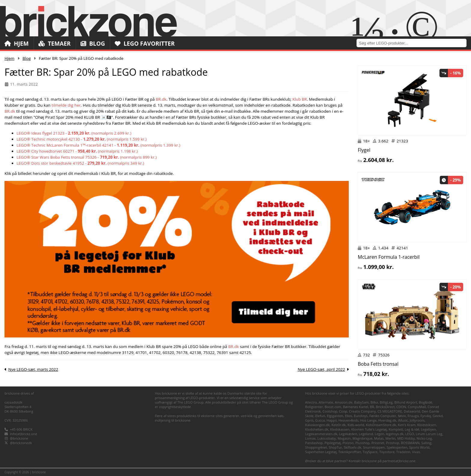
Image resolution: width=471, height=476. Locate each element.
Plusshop (363, 443)
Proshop (393, 443)
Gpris (309, 420)
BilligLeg (386, 402)
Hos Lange (368, 420)
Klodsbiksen (427, 425)
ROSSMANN (410, 443)
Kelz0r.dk (339, 425)
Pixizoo (348, 443)
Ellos (348, 416)
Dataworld (412, 411)
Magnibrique (362, 438)
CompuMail (417, 407)
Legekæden (348, 434)
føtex (402, 416)
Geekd (438, 416)
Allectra (311, 402)
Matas (379, 438)
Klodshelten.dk (317, 429)
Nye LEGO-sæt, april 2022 (321, 369)
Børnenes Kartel (356, 407)
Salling (426, 443)
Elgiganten (335, 416)
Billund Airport (406, 402)
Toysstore (387, 452)
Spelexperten (397, 447)
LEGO (410, 434)
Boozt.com (333, 407)
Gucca (320, 420)
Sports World (419, 447)
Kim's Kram (407, 425)
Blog (93, 44)
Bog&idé (425, 402)
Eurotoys (361, 416)
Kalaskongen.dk (318, 425)
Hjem (17, 44)
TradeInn (403, 452)
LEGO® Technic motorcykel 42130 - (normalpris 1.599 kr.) (82, 139)
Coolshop (330, 411)
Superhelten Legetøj (321, 452)
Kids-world (356, 425)
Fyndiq (426, 416)
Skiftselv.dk (352, 447)
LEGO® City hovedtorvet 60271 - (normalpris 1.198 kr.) (77, 151)
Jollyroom (417, 420)
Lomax (310, 438)
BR (372, 407)
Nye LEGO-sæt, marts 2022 (33, 369)
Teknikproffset (349, 452)
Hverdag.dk (387, 420)
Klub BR (300, 99)
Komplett (396, 429)
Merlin (390, 438)
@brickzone (19, 438)
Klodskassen (340, 429)
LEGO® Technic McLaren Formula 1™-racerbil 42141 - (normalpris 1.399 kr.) (98, 145)
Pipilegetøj (333, 443)
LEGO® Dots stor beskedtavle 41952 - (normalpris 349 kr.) (80, 163)
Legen (380, 434)
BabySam (362, 402)
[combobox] (414, 43)
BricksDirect (385, 407)
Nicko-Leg (424, 438)
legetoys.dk (395, 434)
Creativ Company (362, 411)
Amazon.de (344, 402)
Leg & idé (412, 429)
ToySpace (370, 452)
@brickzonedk (21, 443)
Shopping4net (316, 447)
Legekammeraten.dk (321, 434)
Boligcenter (314, 407)
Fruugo (413, 416)
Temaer (55, 44)
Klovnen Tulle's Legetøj (369, 429)
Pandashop (314, 443)
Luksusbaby (327, 438)
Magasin (344, 438)
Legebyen (428, 429)
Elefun (320, 416)
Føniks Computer (383, 416)
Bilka (374, 402)
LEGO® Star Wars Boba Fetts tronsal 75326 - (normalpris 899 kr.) (87, 157)
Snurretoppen (374, 447)
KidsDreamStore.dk (381, 425)
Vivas (416, 452)
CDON (401, 407)
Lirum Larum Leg (429, 434)
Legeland (366, 434)
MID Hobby (406, 438)
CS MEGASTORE (390, 411)
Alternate (326, 402)
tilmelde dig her (66, 105)
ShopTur (335, 447)
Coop (343, 411)
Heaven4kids (349, 420)
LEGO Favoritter (145, 44)
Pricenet (378, 443)
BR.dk (161, 99)
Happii (332, 420)
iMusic (403, 420)
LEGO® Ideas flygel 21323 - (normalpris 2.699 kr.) (74, 133)
